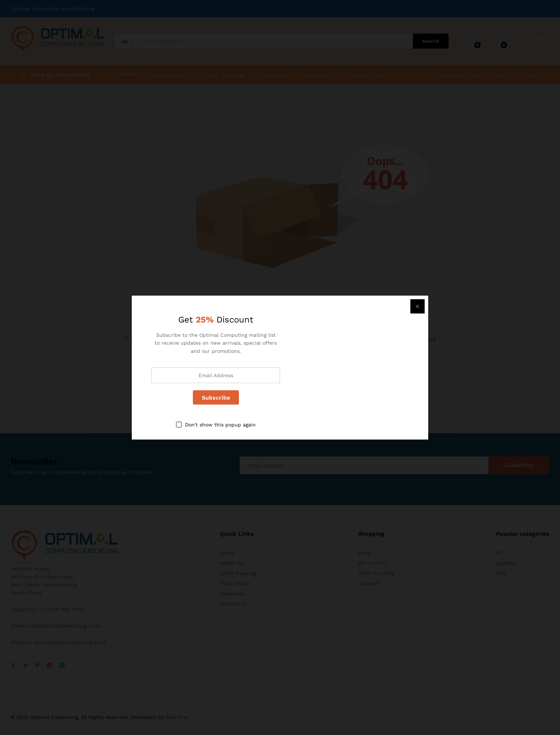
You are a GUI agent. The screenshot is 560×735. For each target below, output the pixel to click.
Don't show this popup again (220, 425)
